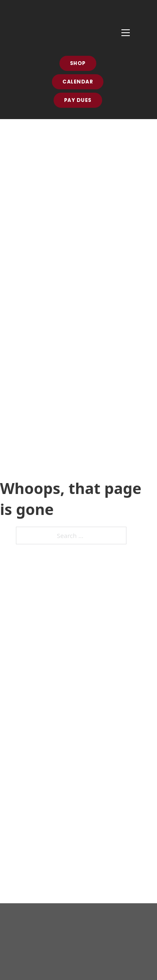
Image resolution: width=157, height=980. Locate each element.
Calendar (78, 82)
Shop (78, 63)
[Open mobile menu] (126, 33)
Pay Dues (78, 100)
